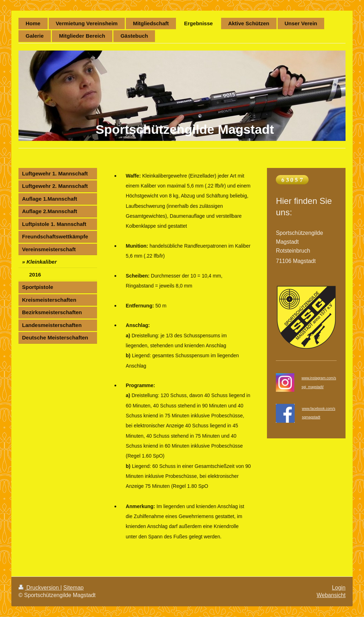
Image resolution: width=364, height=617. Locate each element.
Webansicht (331, 595)
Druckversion (39, 588)
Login (339, 588)
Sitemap (73, 588)
